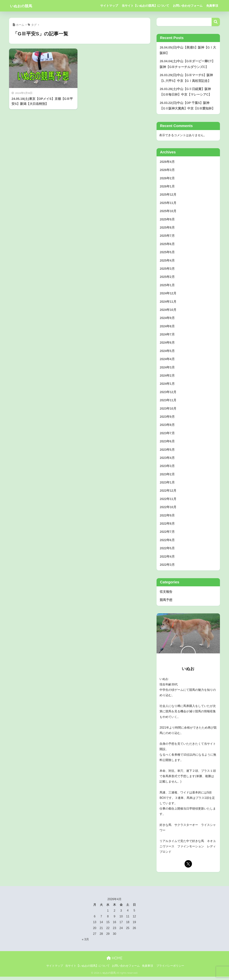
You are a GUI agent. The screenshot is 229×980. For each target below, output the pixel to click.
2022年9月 (167, 518)
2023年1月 (167, 485)
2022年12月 (168, 494)
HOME (114, 961)
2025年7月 (167, 237)
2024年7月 (167, 336)
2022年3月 (167, 568)
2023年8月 (167, 427)
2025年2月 (167, 278)
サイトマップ (109, 6)
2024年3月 (167, 369)
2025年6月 (167, 245)
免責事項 (212, 6)
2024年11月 (168, 303)
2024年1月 (167, 386)
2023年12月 (168, 394)
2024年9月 (167, 320)
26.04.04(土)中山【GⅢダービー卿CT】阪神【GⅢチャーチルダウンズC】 (187, 64)
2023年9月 (167, 419)
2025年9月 (167, 220)
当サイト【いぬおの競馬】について (145, 6)
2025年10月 (168, 212)
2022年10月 (168, 510)
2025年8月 (167, 229)
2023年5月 (167, 452)
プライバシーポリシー (170, 969)
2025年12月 (168, 196)
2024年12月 (168, 295)
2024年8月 (167, 328)
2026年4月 (167, 162)
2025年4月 (167, 262)
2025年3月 (167, 270)
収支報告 (166, 595)
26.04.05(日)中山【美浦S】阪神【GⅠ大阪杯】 (188, 50)
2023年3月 (167, 469)
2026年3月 (167, 171)
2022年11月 (168, 502)
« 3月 (85, 943)
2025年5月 (167, 254)
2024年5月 (167, 353)
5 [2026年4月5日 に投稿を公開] (134, 914)
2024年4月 (167, 361)
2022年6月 (167, 543)
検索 (216, 22)
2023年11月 (168, 402)
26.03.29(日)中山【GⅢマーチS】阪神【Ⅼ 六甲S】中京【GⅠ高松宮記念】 (186, 78)
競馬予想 (166, 603)
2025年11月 (168, 204)
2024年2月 (167, 378)
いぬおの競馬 (24, 6)
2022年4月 (167, 560)
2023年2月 (167, 477)
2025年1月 (167, 287)
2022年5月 (167, 552)
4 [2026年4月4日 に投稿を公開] (128, 914)
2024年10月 (168, 312)
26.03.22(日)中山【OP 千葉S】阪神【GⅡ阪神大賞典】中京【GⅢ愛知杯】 (187, 106)
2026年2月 (167, 179)
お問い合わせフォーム (188, 6)
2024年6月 (167, 344)
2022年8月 (167, 527)
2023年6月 (167, 444)
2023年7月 (167, 436)
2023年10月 (168, 411)
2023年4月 (167, 460)
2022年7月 (167, 535)
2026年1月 (167, 187)
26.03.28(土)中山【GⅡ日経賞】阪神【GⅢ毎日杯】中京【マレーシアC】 (186, 92)
